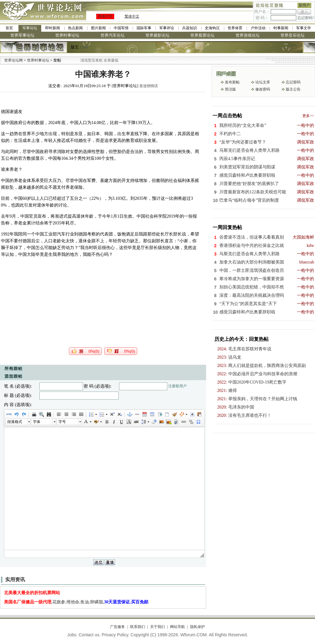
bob (86, 47)
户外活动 (258, 28)
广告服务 (118, 627)
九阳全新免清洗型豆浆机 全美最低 (97, 60)
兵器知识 (189, 28)
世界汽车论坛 (113, 35)
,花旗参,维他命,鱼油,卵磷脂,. (77, 602)
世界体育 (235, 28)
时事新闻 (281, 28)
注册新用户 (177, 386)
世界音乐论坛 (293, 35)
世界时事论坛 (67, 35)
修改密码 (263, 89)
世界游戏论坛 (248, 35)
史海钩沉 (212, 28)
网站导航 (177, 627)
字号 (62, 422)
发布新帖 (232, 82)
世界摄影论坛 (157, 35)
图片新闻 (98, 28)
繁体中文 (132, 16)
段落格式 (15, 422)
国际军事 (144, 28)
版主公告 (293, 89)
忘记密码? (306, 18)
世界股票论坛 (202, 35)
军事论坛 (30, 28)
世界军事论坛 (22, 35)
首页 (9, 28)
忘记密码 (293, 82)
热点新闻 (75, 28)
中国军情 (121, 28)
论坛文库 (263, 82)
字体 (37, 422)
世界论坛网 (14, 60)
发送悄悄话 (149, 86)
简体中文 (105, 16)
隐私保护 (197, 627)
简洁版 (230, 89)
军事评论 (167, 28)
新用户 (304, 5)
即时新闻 (53, 28)
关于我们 (157, 627)
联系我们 (138, 627)
